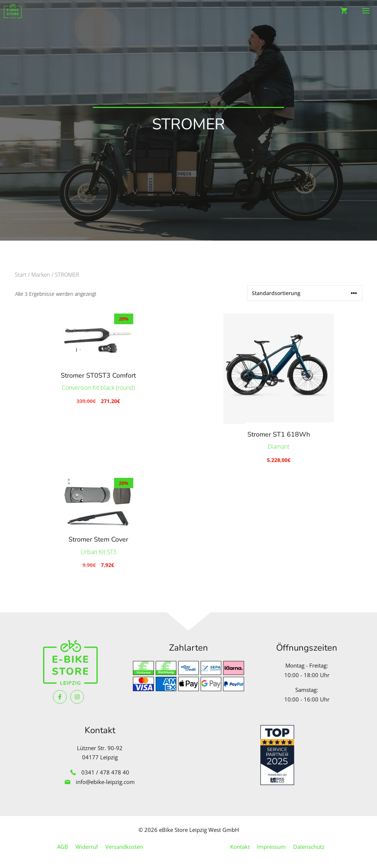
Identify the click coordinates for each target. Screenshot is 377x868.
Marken (41, 274)
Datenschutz (309, 847)
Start (21, 274)
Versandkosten (124, 847)
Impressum (271, 847)
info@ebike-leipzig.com (105, 782)
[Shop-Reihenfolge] (305, 293)
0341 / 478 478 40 (105, 772)
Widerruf (87, 847)
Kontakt (240, 847)
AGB (63, 847)
